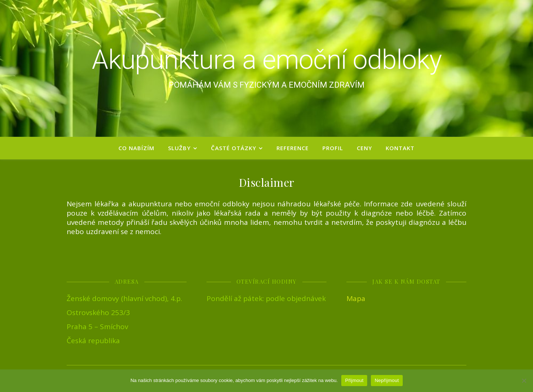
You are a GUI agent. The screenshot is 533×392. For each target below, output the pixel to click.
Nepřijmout (387, 380)
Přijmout (354, 380)
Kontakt (400, 148)
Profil (333, 148)
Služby (179, 148)
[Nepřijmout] (524, 381)
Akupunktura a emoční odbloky (267, 60)
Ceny (364, 148)
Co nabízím (136, 148)
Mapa (356, 298)
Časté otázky (234, 148)
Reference (293, 148)
